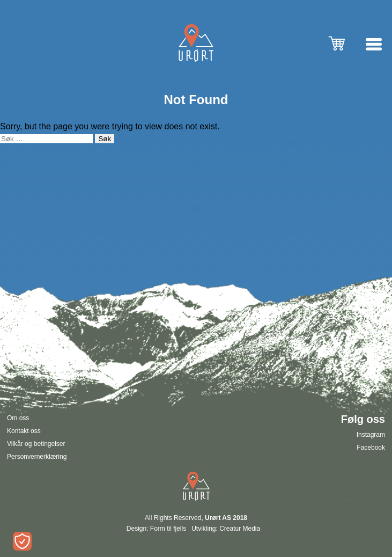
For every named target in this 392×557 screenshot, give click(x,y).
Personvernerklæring (37, 457)
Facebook (371, 448)
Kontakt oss (24, 431)
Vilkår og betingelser (36, 444)
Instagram (371, 435)
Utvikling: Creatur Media (226, 529)
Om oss (18, 418)
